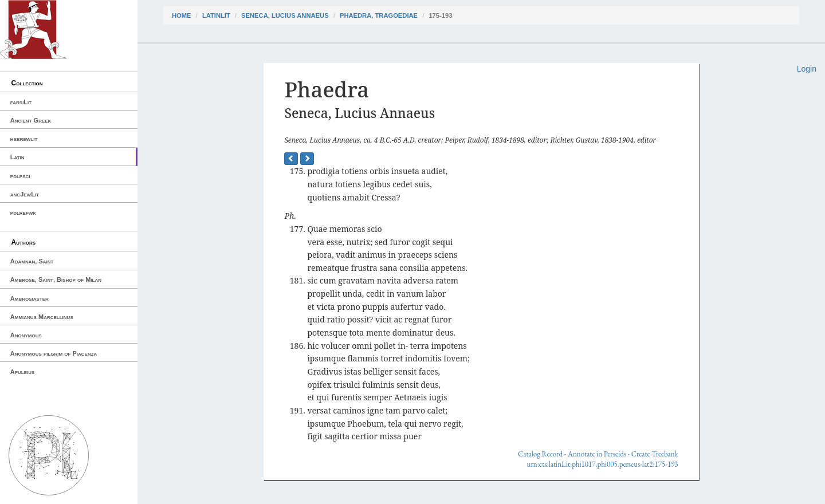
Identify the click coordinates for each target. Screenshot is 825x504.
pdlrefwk (23, 212)
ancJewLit (25, 194)
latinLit (216, 15)
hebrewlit (24, 139)
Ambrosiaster (30, 298)
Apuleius (23, 372)
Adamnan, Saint (32, 261)
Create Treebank (655, 454)
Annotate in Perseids (597, 454)
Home (182, 15)
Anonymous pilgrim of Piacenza (54, 353)
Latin (17, 157)
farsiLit (21, 102)
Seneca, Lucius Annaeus (285, 15)
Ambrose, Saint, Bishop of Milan (56, 279)
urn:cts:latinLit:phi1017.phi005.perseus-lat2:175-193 (603, 464)
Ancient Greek (31, 120)
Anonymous (26, 335)
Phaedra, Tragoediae (379, 15)
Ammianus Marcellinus (42, 317)
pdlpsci (20, 176)
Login (807, 69)
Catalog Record (540, 454)
